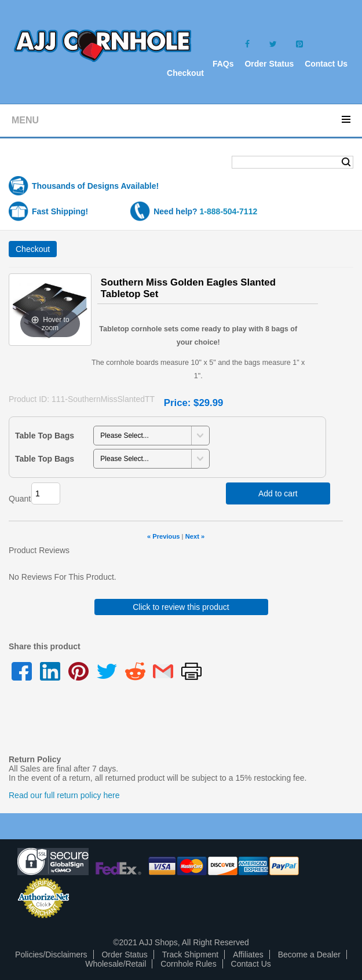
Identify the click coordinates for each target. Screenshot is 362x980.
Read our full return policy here (64, 795)
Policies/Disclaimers (51, 955)
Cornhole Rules (189, 964)
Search (346, 162)
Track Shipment (191, 955)
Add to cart (278, 493)
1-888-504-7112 (229, 211)
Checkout (185, 73)
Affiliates (248, 955)
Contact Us (326, 64)
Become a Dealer (309, 955)
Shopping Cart (54, 163)
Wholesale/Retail (116, 964)
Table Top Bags (45, 436)
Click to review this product (181, 607)
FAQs (223, 64)
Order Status (269, 64)
